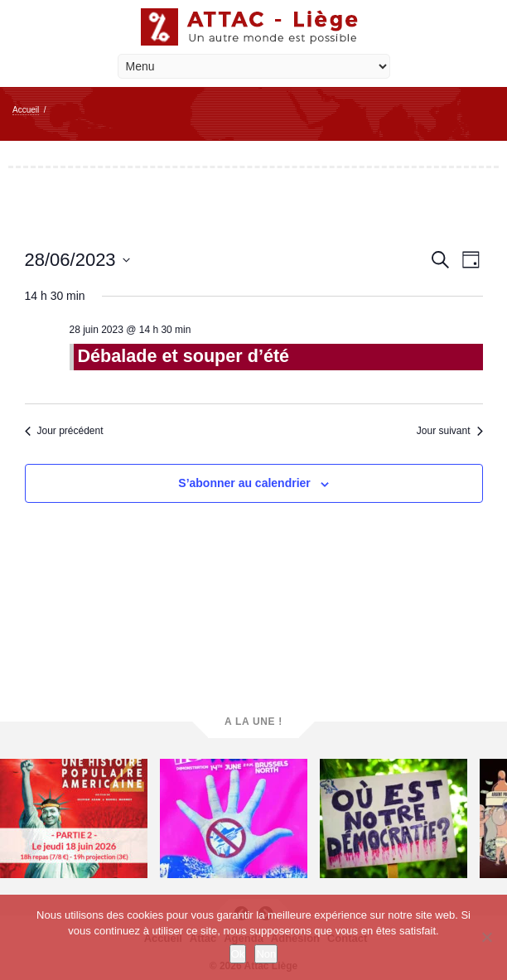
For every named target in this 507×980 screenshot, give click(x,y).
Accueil (26, 110)
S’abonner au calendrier (244, 483)
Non (266, 954)
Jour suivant (450, 431)
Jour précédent (64, 431)
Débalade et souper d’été (184, 356)
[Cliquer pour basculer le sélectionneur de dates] (77, 260)
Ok (238, 954)
